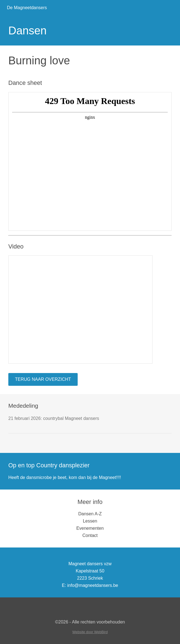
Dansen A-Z (90, 514)
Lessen (90, 521)
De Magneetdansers (27, 8)
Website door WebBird (90, 632)
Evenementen (90, 528)
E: (64, 585)
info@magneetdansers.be (93, 585)
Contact (90, 535)
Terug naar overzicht (43, 379)
